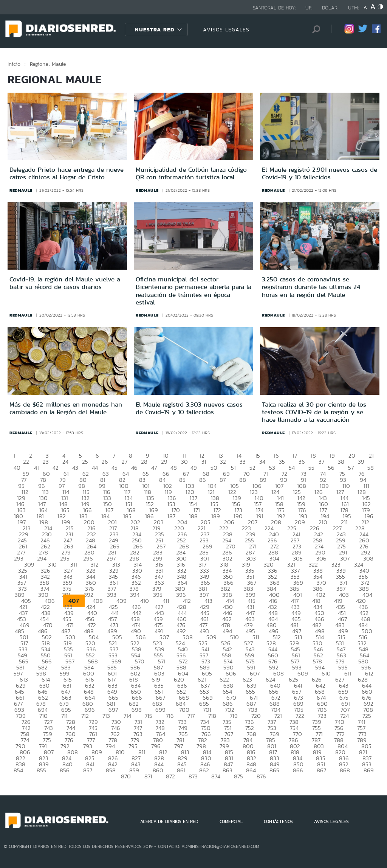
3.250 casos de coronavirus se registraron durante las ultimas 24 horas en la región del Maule (311, 287)
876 (261, 776)
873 (193, 776)
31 (204, 462)
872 (170, 776)
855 (41, 770)
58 (371, 468)
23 (46, 462)
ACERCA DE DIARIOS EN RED (169, 821)
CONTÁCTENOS (278, 821)
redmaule (21, 190)
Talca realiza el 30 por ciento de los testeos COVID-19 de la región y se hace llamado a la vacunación (314, 412)
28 (144, 462)
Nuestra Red (155, 30)
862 (204, 770)
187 (171, 516)
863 (228, 770)
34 (262, 462)
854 (18, 770)
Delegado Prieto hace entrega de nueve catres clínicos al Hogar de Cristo (67, 173)
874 (216, 776)
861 (181, 770)
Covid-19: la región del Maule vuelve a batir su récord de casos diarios (65, 283)
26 (105, 462)
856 (65, 770)
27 (125, 462)
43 (75, 468)
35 (282, 462)
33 (243, 462)
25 (85, 462)
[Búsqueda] (314, 29)
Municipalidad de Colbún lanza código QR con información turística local (191, 173)
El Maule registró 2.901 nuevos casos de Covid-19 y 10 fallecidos (320, 173)
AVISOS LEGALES (226, 30)
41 (36, 468)
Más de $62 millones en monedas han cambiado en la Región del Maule (66, 408)
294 (42, 558)
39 (361, 462)
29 (164, 462)
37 (321, 462)
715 (149, 716)
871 (148, 776)
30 (184, 462)
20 (352, 456)
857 (88, 770)
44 (95, 468)
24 (65, 462)
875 (238, 776)
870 (126, 776)
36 (302, 462)
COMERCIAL (231, 821)
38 (341, 462)
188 (193, 516)
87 (223, 480)
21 (371, 456)
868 (345, 770)
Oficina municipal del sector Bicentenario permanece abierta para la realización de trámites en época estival (193, 291)
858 (111, 770)
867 (321, 770)
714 (127, 716)
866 (298, 770)
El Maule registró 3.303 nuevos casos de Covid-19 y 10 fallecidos (189, 408)
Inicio (14, 64)
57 (351, 468)
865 (274, 770)
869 (369, 770)
